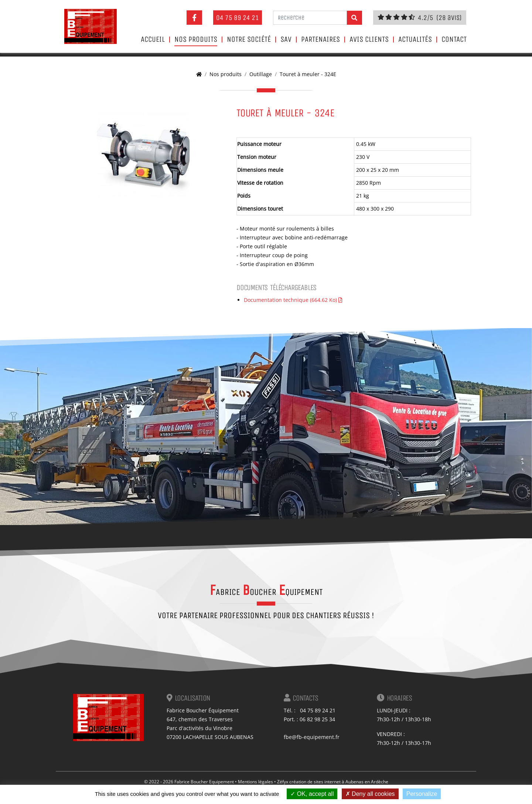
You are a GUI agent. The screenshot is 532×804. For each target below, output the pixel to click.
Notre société (249, 40)
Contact (454, 40)
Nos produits (196, 40)
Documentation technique (293, 300)
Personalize (422, 794)
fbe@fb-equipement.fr (312, 737)
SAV (286, 40)
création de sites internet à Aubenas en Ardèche (339, 782)
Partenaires (320, 40)
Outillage (261, 74)
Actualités (415, 40)
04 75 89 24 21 (238, 18)
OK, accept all (312, 794)
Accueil (153, 40)
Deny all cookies (370, 794)
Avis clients (369, 40)
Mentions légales (255, 782)
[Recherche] (310, 18)
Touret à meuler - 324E (308, 74)
